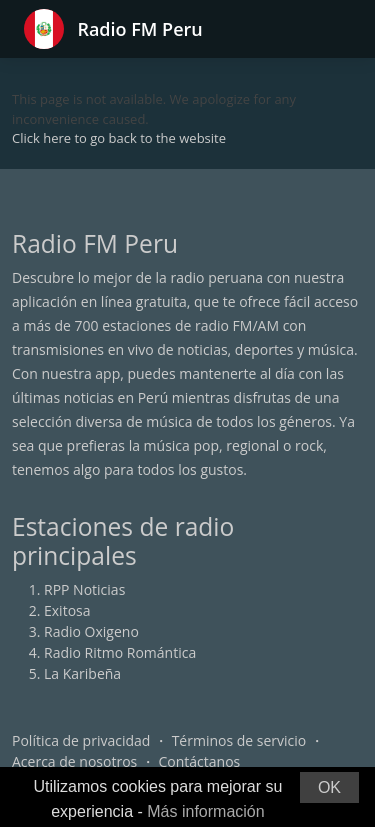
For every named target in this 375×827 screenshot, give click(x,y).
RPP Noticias (84, 589)
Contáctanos (200, 761)
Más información (205, 811)
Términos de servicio (239, 740)
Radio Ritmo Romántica (120, 652)
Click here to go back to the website (119, 138)
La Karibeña (82, 673)
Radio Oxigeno (91, 631)
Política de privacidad (81, 740)
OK (329, 787)
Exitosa (67, 610)
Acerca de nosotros (74, 761)
